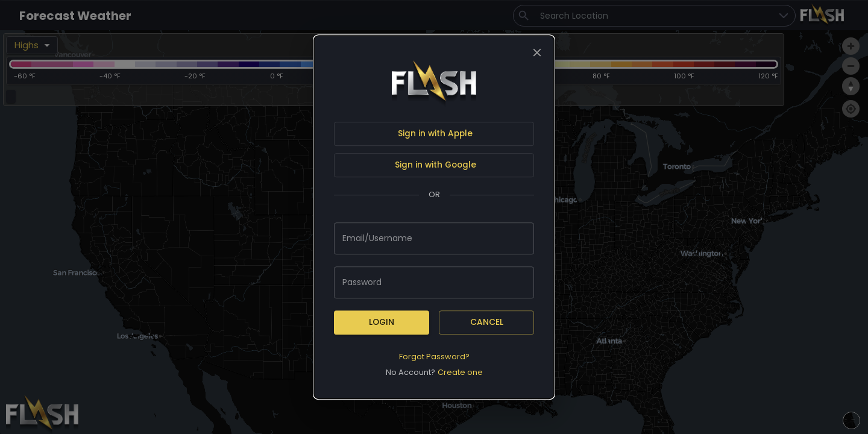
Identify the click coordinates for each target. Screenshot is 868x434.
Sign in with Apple (435, 134)
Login (382, 322)
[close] (537, 52)
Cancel (487, 322)
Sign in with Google (436, 165)
